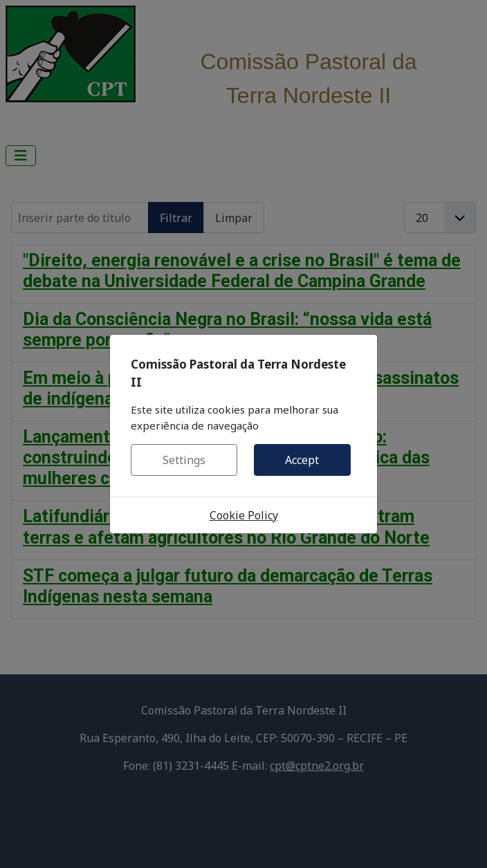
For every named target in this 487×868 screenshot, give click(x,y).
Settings (184, 460)
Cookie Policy (244, 515)
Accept (302, 460)
